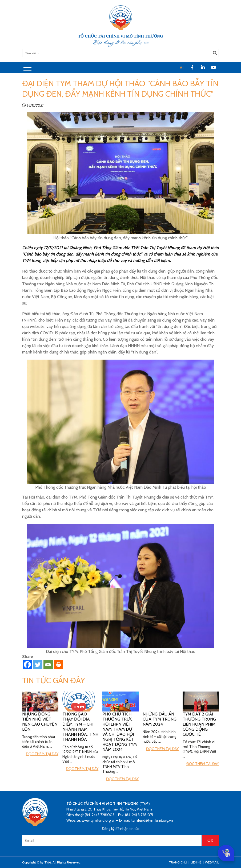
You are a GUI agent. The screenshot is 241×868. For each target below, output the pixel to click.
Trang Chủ (178, 862)
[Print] (59, 665)
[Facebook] (27, 665)
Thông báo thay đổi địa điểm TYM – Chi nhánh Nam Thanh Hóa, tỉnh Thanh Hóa (80, 727)
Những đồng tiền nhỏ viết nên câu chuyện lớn (40, 722)
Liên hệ (196, 862)
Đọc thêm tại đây (42, 754)
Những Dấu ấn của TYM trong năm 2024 (160, 719)
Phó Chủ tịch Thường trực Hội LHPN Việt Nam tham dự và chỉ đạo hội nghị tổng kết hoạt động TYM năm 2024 (120, 732)
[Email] (48, 665)
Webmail (212, 862)
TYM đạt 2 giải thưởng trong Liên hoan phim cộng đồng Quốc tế (199, 724)
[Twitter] (38, 665)
